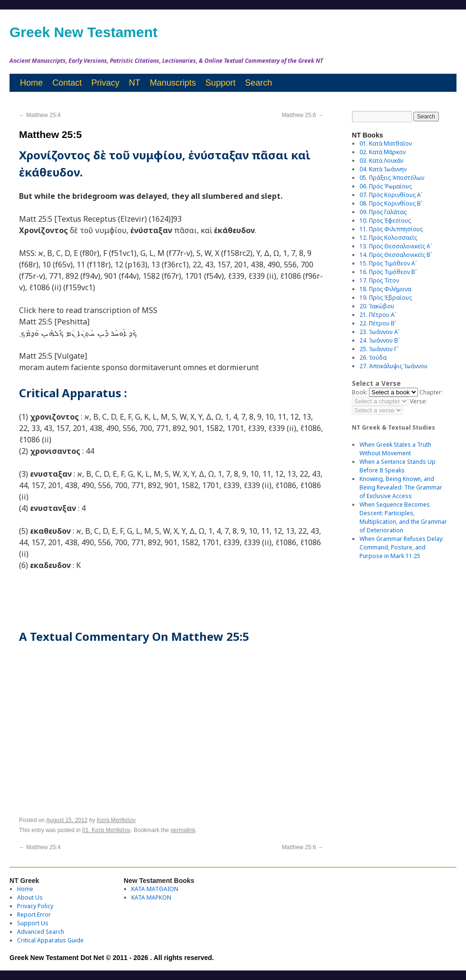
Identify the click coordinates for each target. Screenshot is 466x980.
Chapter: (431, 392)
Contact (67, 83)
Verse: (418, 401)
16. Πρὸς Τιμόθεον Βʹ (388, 272)
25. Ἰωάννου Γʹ (379, 349)
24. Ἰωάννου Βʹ (379, 340)
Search (258, 83)
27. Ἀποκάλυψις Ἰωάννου (393, 366)
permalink (183, 830)
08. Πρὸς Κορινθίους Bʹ (391, 203)
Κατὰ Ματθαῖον (116, 820)
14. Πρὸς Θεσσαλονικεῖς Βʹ (396, 255)
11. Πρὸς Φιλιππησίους (391, 229)
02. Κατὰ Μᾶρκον (383, 152)
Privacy (105, 83)
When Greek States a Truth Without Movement (395, 449)
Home (31, 83)
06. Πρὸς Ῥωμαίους (386, 186)
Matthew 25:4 (40, 115)
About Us (30, 897)
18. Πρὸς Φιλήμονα (385, 289)
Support (220, 83)
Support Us (33, 923)
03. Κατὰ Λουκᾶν (381, 161)
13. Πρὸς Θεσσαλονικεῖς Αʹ (396, 246)
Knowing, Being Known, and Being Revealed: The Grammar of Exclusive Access (401, 487)
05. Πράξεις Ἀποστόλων (392, 178)
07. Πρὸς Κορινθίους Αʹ (391, 195)
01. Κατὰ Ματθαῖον (107, 830)
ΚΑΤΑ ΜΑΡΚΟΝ (151, 897)
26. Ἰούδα (373, 358)
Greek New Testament (83, 32)
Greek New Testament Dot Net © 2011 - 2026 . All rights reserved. (112, 958)
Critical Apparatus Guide (50, 940)
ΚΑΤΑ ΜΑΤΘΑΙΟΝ (155, 889)
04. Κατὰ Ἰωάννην (383, 169)
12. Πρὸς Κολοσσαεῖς (388, 238)
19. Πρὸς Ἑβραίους (386, 298)
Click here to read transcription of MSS (88, 310)
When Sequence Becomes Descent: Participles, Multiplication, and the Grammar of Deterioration (403, 517)
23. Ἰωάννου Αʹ (379, 332)
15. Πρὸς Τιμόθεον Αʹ (388, 263)
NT (135, 83)
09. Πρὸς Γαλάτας (383, 212)
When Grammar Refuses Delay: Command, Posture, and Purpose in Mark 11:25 (402, 547)
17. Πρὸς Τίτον (379, 280)
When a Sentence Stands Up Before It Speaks (398, 466)
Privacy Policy (35, 906)
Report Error (34, 915)
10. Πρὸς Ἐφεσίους (385, 220)
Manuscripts (173, 83)
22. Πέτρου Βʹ (378, 323)
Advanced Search (41, 932)
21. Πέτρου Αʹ (378, 315)
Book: (360, 392)
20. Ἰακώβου (377, 306)
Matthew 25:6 (303, 115)
